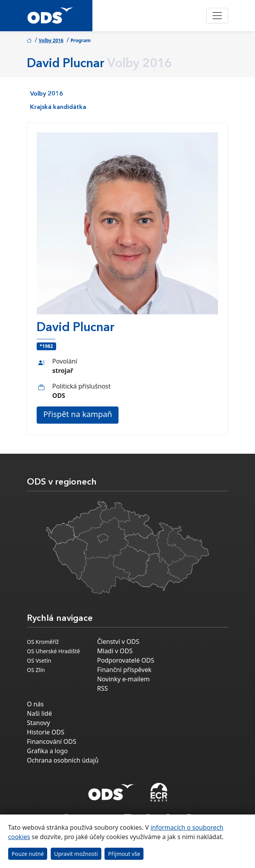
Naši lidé (39, 713)
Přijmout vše (124, 854)
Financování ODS (51, 741)
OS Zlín (36, 670)
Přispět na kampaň (78, 414)
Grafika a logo (47, 751)
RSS (103, 688)
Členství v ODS (118, 642)
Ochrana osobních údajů (63, 760)
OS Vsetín (39, 660)
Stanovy (38, 723)
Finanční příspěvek (124, 670)
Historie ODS (46, 732)
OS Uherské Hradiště (53, 651)
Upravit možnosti (76, 854)
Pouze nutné (28, 854)
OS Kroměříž (43, 642)
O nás (35, 704)
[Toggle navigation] (217, 16)
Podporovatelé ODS (126, 660)
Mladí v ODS (115, 651)
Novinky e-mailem (123, 679)
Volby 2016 (51, 40)
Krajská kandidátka (58, 107)
